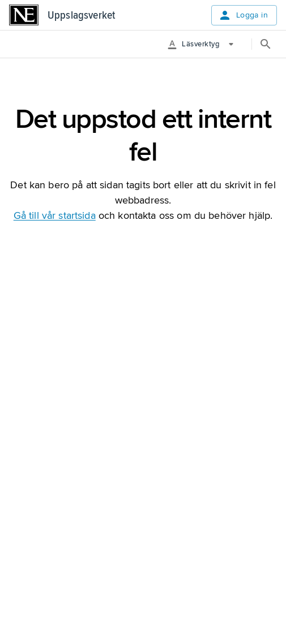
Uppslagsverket (81, 15)
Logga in (244, 15)
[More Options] (205, 44)
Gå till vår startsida (55, 215)
